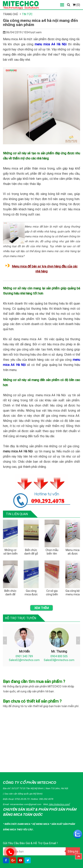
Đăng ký (73, 851)
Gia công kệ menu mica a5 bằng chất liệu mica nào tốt (73, 593)
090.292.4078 (46, 799)
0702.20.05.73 (22, 799)
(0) (76, 5)
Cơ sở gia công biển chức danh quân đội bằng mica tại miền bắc (52, 593)
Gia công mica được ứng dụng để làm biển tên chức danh (31, 593)
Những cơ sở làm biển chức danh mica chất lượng (10, 552)
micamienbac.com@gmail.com (26, 804)
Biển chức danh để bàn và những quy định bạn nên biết (10, 593)
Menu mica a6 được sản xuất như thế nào (73, 552)
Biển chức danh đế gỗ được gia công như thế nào (31, 552)
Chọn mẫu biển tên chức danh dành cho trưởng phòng (52, 552)
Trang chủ (10, 14)
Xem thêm (41, 608)
